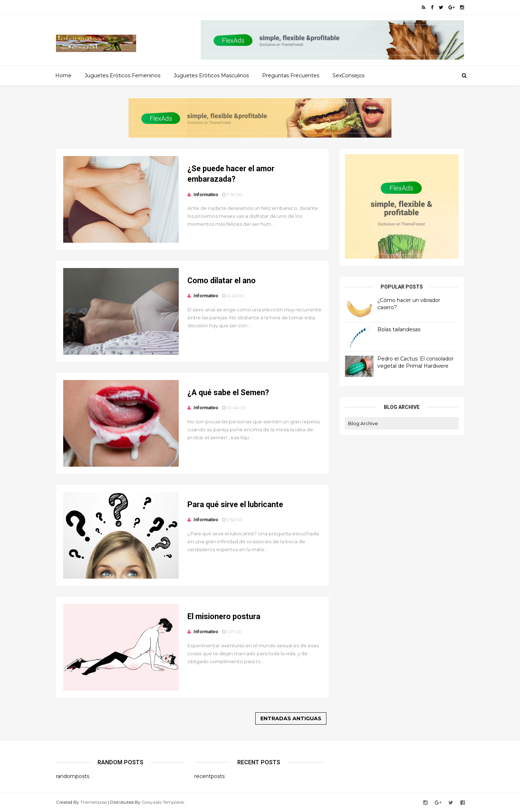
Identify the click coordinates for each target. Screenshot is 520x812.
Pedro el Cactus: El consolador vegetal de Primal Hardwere (415, 362)
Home (63, 75)
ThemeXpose (94, 802)
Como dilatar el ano (222, 280)
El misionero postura (224, 616)
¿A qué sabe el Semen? (228, 392)
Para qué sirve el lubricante (235, 504)
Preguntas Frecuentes (291, 75)
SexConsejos (348, 75)
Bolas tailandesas (399, 329)
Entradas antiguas (291, 718)
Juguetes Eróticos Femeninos (122, 75)
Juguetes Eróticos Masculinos (211, 75)
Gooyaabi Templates (163, 802)
